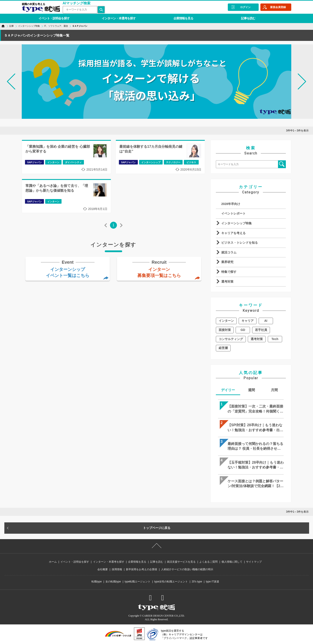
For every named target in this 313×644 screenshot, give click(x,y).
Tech (275, 339)
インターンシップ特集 (236, 223)
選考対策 (227, 282)
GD (243, 330)
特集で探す (229, 272)
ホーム (53, 562)
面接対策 (225, 330)
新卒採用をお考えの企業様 (142, 569)
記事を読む (248, 18)
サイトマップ (254, 562)
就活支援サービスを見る (181, 562)
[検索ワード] (80, 10)
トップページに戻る (157, 528)
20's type (197, 582)
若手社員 (261, 330)
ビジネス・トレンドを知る (240, 243)
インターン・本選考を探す (119, 18)
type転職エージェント (138, 582)
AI (266, 321)
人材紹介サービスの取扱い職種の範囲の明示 (187, 569)
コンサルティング (231, 339)
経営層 (223, 348)
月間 (274, 390)
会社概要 (103, 569)
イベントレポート (233, 213)
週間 (251, 390)
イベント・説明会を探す (54, 18)
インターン (226, 321)
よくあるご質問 (208, 562)
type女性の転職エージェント (171, 582)
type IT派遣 (212, 582)
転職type (97, 582)
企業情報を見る (183, 18)
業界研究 (227, 262)
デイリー (228, 390)
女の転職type (113, 582)
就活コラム (229, 252)
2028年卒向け (231, 204)
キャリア (248, 321)
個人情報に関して (232, 562)
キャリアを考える (233, 233)
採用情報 (117, 569)
